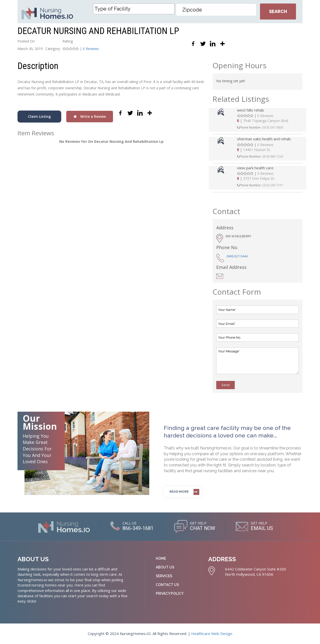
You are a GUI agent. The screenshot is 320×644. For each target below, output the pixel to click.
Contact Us (167, 585)
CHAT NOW (203, 528)
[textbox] (135, 9)
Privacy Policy (170, 593)
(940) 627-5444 (237, 256)
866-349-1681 (138, 528)
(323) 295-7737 (273, 185)
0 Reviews (91, 49)
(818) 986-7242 (273, 156)
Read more (179, 492)
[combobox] (134, 9)
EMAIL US (262, 528)
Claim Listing (39, 116)
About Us (165, 567)
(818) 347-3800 (273, 127)
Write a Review (90, 116)
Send (225, 385)
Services (164, 576)
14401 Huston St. (257, 150)
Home (161, 558)
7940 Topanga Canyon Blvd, (266, 121)
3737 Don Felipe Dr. (259, 178)
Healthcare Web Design (212, 633)
